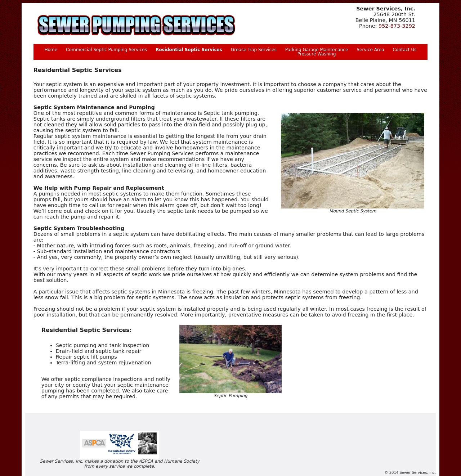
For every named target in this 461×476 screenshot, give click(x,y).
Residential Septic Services (189, 50)
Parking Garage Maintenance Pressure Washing (317, 52)
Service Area (370, 50)
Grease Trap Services (254, 50)
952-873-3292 (397, 26)
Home (51, 50)
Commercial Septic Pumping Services (106, 50)
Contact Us (405, 50)
